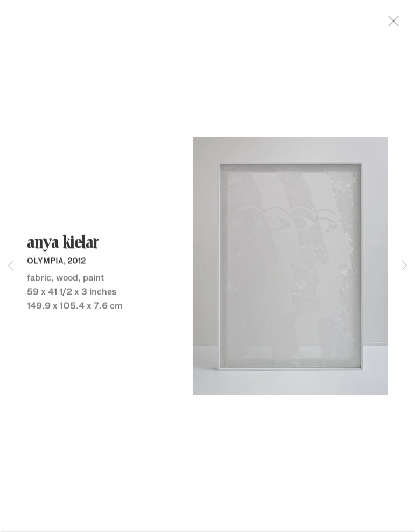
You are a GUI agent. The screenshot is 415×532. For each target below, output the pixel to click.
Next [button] (404, 266)
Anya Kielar (63, 246)
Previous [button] (11, 266)
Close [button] (395, 24)
